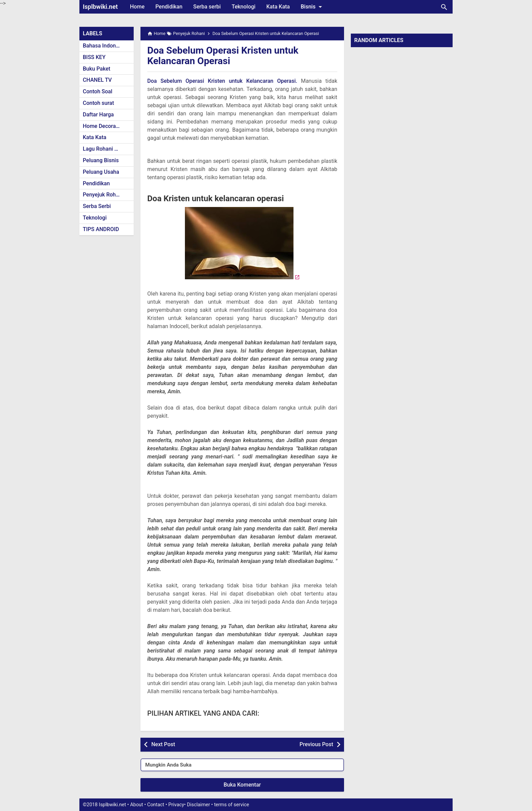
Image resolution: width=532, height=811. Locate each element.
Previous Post (316, 744)
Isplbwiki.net (100, 7)
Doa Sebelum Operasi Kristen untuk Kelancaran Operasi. (222, 81)
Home (137, 7)
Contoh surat (98, 103)
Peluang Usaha (101, 172)
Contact (156, 805)
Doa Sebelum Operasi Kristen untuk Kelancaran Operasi (223, 56)
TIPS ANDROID (101, 229)
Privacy (176, 805)
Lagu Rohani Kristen (107, 149)
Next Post (163, 744)
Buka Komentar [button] (242, 785)
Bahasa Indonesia (104, 46)
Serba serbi (207, 7)
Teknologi (244, 7)
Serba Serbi (97, 206)
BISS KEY (94, 57)
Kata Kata (278, 7)
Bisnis (312, 7)
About (136, 805)
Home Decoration (104, 126)
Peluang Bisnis (101, 160)
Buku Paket (97, 69)
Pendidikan (169, 7)
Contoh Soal (98, 91)
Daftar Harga (98, 115)
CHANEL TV (97, 80)
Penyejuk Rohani (103, 195)
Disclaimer (198, 805)
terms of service (232, 805)
